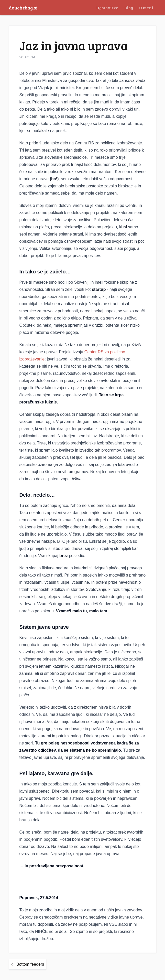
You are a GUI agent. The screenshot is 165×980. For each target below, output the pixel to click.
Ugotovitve (107, 8)
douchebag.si (23, 8)
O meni (146, 8)
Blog (129, 8)
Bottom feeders (28, 964)
